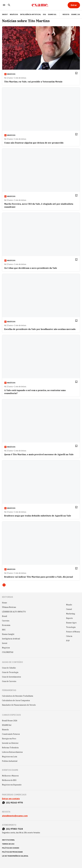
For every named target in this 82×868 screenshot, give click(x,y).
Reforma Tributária (10, 748)
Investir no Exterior (10, 743)
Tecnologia (71, 627)
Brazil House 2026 (10, 721)
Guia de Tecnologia (10, 672)
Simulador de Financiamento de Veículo (19, 705)
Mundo (69, 605)
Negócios (14, 14)
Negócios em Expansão (12, 785)
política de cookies (11, 848)
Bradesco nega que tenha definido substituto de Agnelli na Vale (38, 516)
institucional (8, 840)
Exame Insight (8, 634)
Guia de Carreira (9, 681)
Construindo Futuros (11, 734)
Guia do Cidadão (9, 668)
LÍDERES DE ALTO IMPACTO (14, 612)
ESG (44, 14)
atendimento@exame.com (15, 816)
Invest (5, 643)
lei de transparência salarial (15, 856)
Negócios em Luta (10, 757)
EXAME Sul (52, 14)
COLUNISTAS (8, 652)
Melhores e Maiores (10, 776)
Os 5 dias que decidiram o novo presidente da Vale (31, 268)
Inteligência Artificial (30, 14)
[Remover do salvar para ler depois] (76, 73)
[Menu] (4, 5)
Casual (69, 609)
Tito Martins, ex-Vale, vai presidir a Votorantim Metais (33, 82)
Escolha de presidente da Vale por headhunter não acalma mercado (40, 329)
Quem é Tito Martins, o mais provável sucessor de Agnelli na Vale (39, 454)
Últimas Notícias (9, 607)
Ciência (69, 636)
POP (68, 641)
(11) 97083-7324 (14, 829)
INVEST (5, 14)
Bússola (5, 730)
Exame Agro (71, 623)
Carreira (6, 621)
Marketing (71, 614)
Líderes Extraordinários (12, 752)
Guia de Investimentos (11, 677)
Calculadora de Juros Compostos (16, 700)
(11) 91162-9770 (14, 803)
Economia (6, 625)
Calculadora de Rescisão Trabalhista (18, 696)
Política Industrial (10, 761)
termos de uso (8, 844)
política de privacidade (12, 852)
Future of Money (73, 632)
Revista (66, 14)
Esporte (69, 618)
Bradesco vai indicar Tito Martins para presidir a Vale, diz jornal (39, 577)
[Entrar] (74, 5)
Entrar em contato (11, 799)
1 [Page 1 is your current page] (4, 585)
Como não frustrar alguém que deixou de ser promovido (34, 143)
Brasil (5, 616)
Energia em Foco (9, 739)
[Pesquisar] (9, 5)
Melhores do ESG (9, 780)
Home (5, 603)
